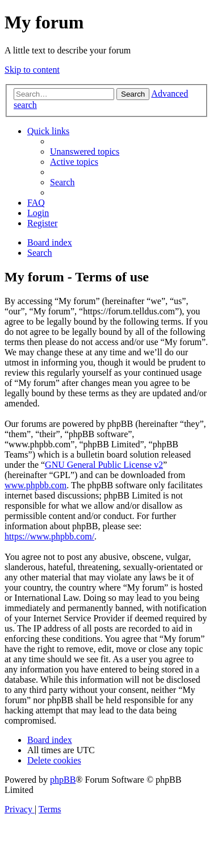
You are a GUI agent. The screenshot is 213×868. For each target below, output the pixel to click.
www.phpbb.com (35, 485)
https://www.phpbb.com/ (49, 536)
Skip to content (32, 70)
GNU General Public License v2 (104, 465)
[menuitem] (85, 151)
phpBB (63, 780)
